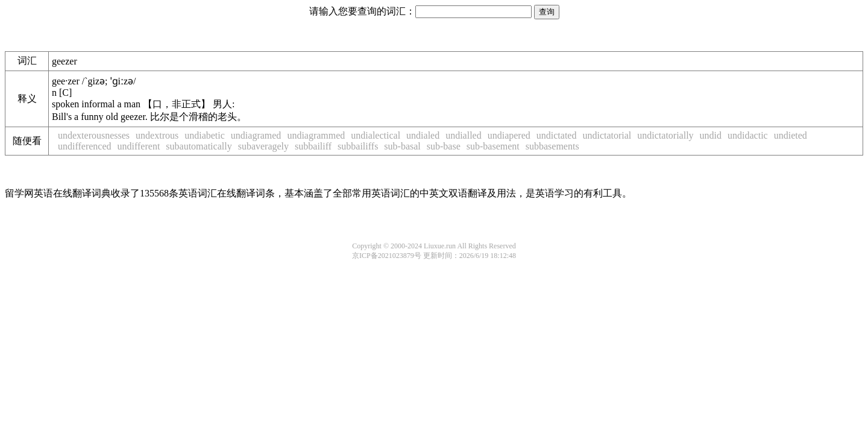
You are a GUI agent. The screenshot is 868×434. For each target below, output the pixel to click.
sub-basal (402, 146)
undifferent (139, 146)
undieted (791, 135)
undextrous (157, 135)
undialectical (376, 135)
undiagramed (256, 135)
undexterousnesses (94, 135)
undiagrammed (316, 135)
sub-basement (493, 146)
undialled (464, 135)
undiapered (509, 135)
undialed (423, 135)
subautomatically (199, 146)
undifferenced (85, 146)
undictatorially (665, 135)
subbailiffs (358, 146)
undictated (557, 135)
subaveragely (263, 146)
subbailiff (313, 146)
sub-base (444, 146)
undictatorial (607, 135)
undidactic (748, 135)
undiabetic (205, 135)
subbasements (552, 146)
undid (711, 135)
